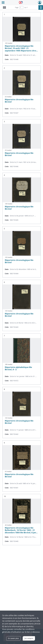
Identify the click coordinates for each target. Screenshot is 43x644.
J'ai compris (29, 638)
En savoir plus (13, 638)
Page (17, 7)
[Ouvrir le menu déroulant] (3, 3)
